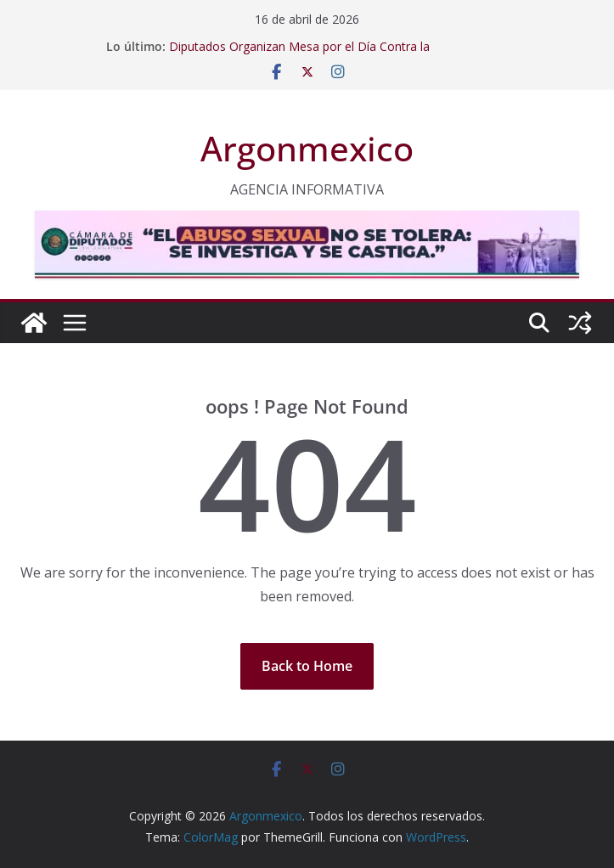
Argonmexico (307, 148)
